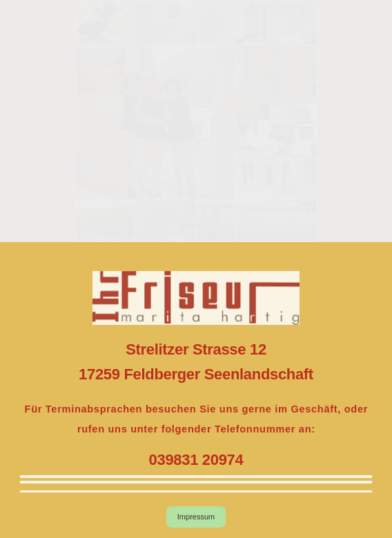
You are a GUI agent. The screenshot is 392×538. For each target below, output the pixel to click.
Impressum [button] (196, 517)
